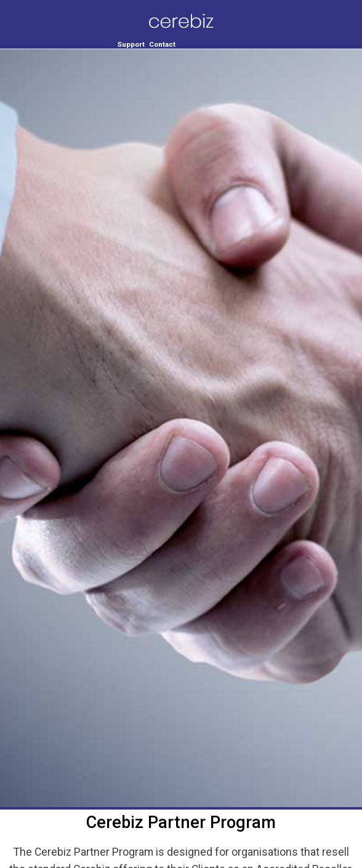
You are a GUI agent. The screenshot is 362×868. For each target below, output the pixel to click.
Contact (162, 44)
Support (131, 44)
